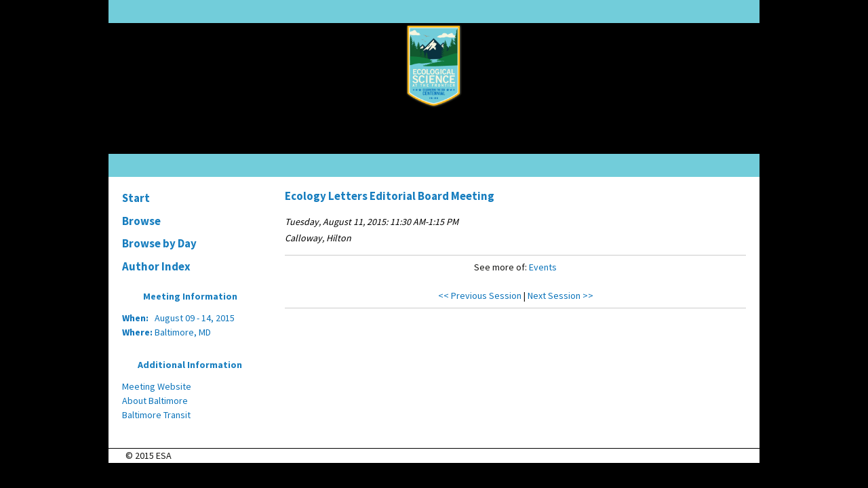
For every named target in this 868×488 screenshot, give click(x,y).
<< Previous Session (480, 296)
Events (543, 267)
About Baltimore (155, 401)
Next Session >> (560, 296)
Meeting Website (157, 386)
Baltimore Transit (156, 415)
